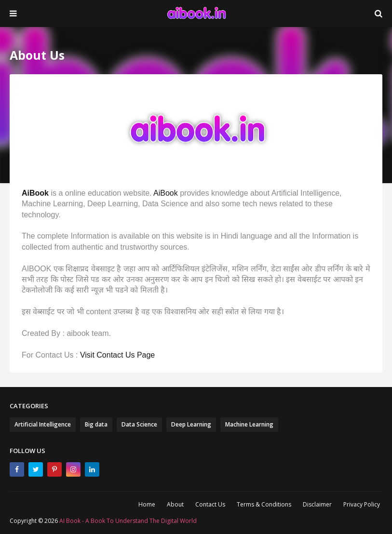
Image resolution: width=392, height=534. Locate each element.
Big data (96, 424)
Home (147, 504)
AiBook (35, 193)
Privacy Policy (362, 504)
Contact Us (210, 504)
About (175, 504)
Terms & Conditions (264, 504)
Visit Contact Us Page (117, 355)
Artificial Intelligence (43, 424)
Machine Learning (249, 424)
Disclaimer (317, 504)
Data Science (139, 424)
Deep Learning (191, 424)
